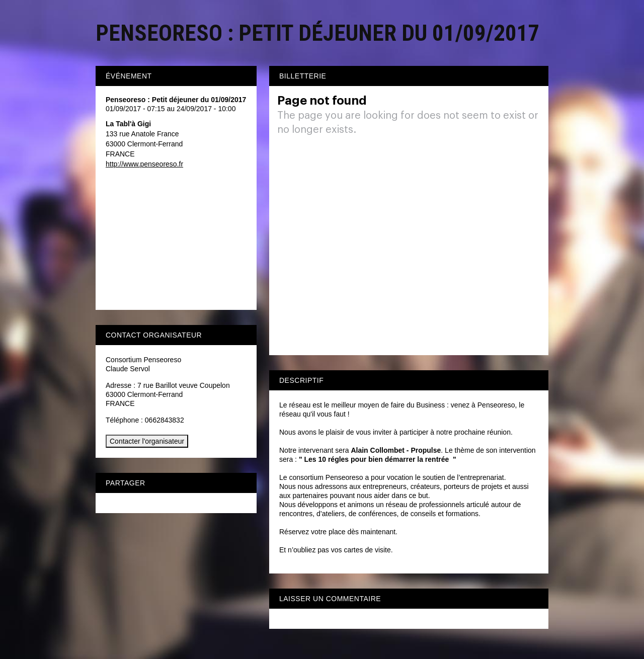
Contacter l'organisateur (147, 441)
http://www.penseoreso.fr (144, 164)
